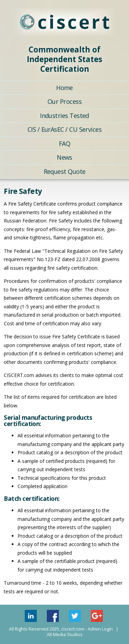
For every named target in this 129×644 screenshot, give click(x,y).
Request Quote (65, 171)
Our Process (64, 101)
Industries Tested (64, 116)
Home (64, 88)
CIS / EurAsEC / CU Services (64, 129)
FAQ (64, 143)
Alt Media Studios (65, 635)
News (64, 157)
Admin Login (100, 629)
